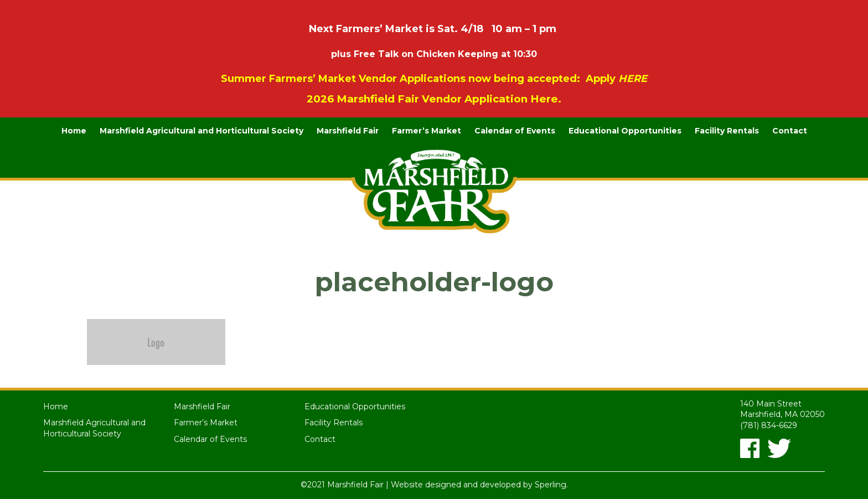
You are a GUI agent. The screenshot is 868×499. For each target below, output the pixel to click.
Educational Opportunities (625, 131)
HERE (633, 79)
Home (74, 131)
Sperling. (551, 485)
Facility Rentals (727, 131)
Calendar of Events (515, 131)
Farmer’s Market (427, 131)
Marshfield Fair (348, 131)
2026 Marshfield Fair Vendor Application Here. (434, 99)
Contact (790, 131)
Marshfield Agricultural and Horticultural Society (201, 131)
